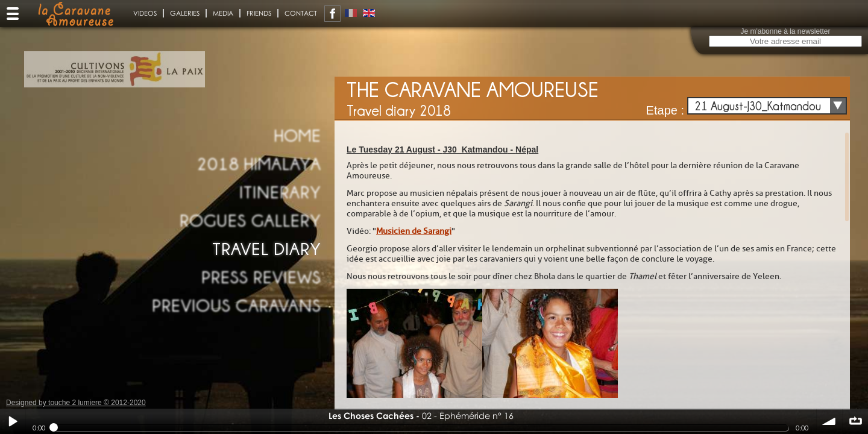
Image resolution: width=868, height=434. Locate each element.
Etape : (665, 110)
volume (829, 421)
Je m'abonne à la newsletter (785, 31)
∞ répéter (855, 421)
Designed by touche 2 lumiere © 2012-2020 (76, 403)
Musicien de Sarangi (414, 231)
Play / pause (13, 421)
